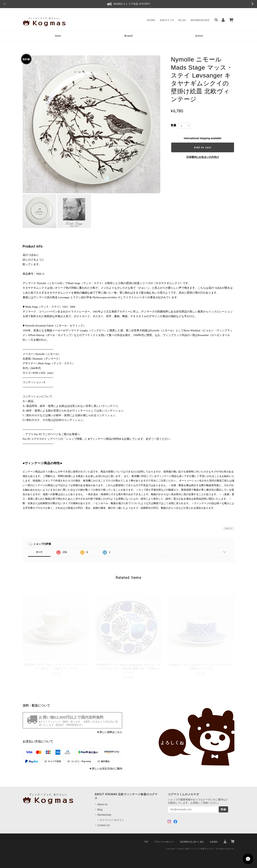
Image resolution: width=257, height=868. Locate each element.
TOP (146, 842)
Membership (200, 20)
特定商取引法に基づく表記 (192, 842)
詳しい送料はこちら (111, 732)
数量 (174, 125)
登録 (223, 809)
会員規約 (214, 842)
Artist (199, 36)
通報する (229, 528)
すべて (39, 552)
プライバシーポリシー (164, 842)
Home (151, 20)
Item (58, 36)
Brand (128, 36)
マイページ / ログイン (112, 820)
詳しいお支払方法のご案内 (107, 769)
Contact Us (103, 825)
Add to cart (203, 147)
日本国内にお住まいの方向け (203, 157)
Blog (182, 20)
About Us (167, 20)
